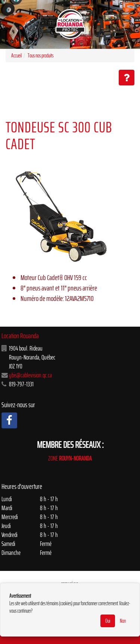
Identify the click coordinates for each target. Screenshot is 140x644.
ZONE (70, 458)
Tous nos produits (41, 56)
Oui (108, 621)
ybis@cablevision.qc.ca (30, 375)
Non (123, 621)
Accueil (16, 56)
